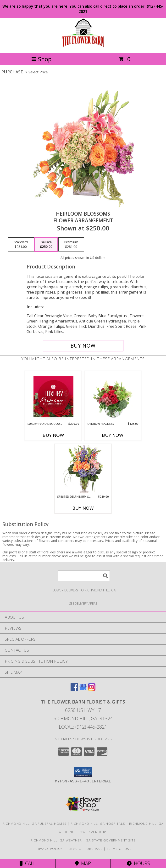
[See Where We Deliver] (83, 603)
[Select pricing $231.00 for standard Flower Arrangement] (21, 245)
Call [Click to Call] (28, 863)
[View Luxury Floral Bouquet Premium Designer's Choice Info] (53, 396)
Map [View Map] (83, 863)
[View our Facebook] (74, 689)
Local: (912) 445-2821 (83, 727)
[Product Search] (84, 576)
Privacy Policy (48, 849)
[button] (83, 772)
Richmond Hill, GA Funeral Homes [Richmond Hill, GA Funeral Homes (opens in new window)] (35, 824)
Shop (41, 59)
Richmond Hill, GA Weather (56, 840)
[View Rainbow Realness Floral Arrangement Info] (113, 396)
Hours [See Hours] (138, 863)
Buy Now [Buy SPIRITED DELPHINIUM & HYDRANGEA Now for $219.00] (83, 508)
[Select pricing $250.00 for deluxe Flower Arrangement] (46, 245)
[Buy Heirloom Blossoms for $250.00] (83, 346)
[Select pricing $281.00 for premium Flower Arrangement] (71, 245)
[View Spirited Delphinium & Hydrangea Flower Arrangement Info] (83, 469)
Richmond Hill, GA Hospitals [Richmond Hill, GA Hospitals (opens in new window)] (98, 824)
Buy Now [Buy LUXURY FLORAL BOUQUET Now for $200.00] (53, 435)
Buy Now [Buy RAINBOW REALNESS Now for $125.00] (113, 435)
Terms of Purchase (84, 849)
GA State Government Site (111, 840)
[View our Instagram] (92, 689)
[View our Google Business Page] (83, 689)
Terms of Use (119, 849)
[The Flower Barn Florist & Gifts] (83, 46)
